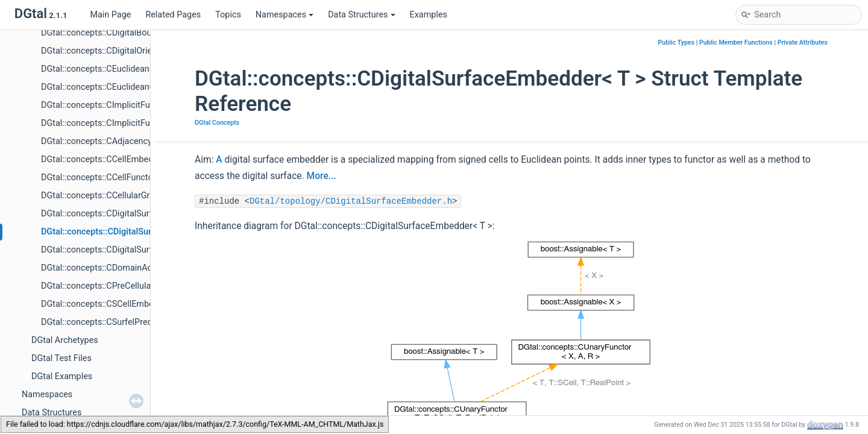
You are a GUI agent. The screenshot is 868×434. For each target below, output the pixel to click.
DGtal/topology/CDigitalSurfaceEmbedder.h (351, 201)
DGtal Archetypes (65, 340)
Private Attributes (803, 42)
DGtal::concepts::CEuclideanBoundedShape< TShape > (146, 69)
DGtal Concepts (217, 123)
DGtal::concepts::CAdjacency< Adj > (109, 141)
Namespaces (285, 15)
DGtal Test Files (61, 358)
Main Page (110, 15)
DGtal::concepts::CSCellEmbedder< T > (115, 304)
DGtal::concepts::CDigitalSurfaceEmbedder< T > (134, 232)
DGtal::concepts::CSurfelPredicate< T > (115, 322)
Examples (429, 15)
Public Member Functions (736, 42)
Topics (228, 15)
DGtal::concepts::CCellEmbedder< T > (112, 159)
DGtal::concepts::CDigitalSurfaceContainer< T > (131, 214)
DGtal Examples (62, 376)
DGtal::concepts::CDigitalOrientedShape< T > (126, 51)
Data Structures (361, 15)
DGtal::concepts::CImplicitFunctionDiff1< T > (126, 123)
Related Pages (173, 15)
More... (322, 176)
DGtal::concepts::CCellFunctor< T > (108, 178)
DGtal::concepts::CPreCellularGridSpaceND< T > (132, 286)
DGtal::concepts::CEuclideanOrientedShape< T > (133, 87)
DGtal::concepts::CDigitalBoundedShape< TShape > (139, 33)
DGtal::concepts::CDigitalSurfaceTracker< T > (127, 250)
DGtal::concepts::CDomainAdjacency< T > (120, 268)
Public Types (677, 42)
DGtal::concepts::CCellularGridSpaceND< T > (126, 196)
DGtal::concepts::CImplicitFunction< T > (117, 105)
